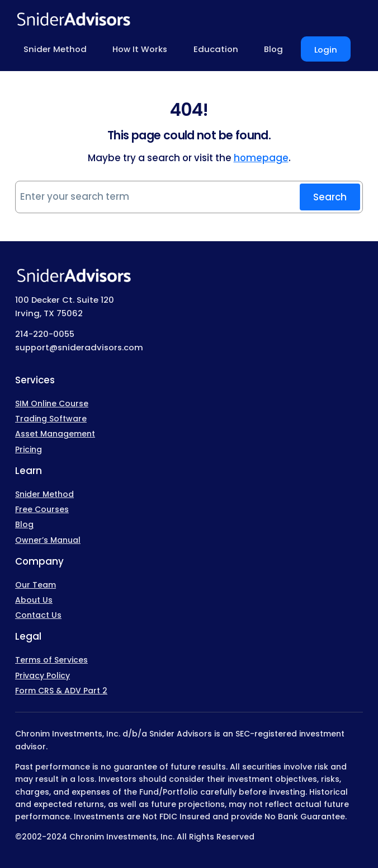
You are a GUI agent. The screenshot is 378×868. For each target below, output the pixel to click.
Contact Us (38, 615)
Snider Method (44, 494)
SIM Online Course (52, 403)
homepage (261, 158)
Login (326, 50)
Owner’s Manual (48, 540)
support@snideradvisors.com (79, 347)
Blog (24, 524)
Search (330, 197)
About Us (34, 600)
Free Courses (42, 509)
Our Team (36, 585)
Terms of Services (51, 660)
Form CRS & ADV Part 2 (61, 691)
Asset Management (55, 434)
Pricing (29, 449)
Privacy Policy (42, 675)
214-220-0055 (45, 334)
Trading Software (51, 419)
